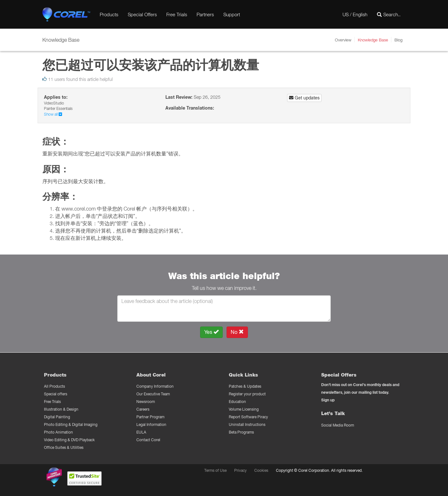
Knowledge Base (373, 40)
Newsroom (146, 402)
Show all (53, 114)
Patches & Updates (245, 386)
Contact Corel (148, 440)
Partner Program (150, 417)
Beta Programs (241, 432)
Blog (398, 40)
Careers (143, 409)
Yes (211, 332)
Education (237, 402)
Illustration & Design (61, 409)
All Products (54, 386)
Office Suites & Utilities (64, 447)
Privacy (240, 470)
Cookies (261, 470)
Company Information (155, 386)
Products (109, 14)
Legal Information (151, 424)
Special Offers (142, 14)
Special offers (56, 394)
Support (232, 14)
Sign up (328, 400)
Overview (343, 40)
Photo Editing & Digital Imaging (71, 424)
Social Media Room (338, 425)
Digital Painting (57, 417)
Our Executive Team (153, 394)
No (237, 332)
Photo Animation (58, 432)
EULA (141, 432)
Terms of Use (215, 470)
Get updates (304, 98)
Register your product (247, 394)
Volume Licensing (244, 409)
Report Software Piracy (248, 417)
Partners (205, 14)
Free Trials (177, 14)
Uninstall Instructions (247, 424)
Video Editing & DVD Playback (69, 440)
